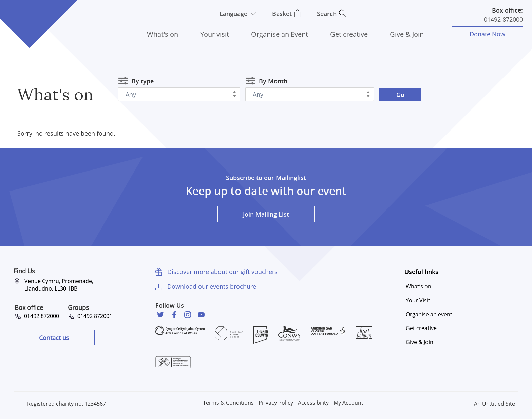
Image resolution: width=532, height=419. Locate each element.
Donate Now (487, 34)
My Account (348, 403)
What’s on (419, 286)
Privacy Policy (276, 403)
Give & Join (407, 34)
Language (233, 14)
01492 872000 (503, 19)
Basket (282, 14)
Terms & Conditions (228, 403)
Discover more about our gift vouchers (222, 272)
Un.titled (493, 404)
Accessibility (313, 403)
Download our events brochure (212, 286)
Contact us (54, 338)
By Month (273, 81)
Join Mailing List (266, 214)
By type (143, 81)
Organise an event (429, 314)
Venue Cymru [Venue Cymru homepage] (30, 16)
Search (327, 14)
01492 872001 (93, 316)
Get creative (349, 34)
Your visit (215, 34)
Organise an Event (280, 34)
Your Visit (418, 300)
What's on (163, 34)
